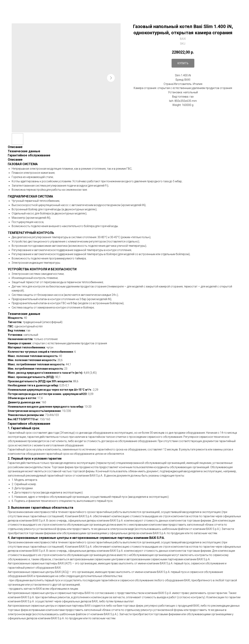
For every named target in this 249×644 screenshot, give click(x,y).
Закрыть (13, 6)
